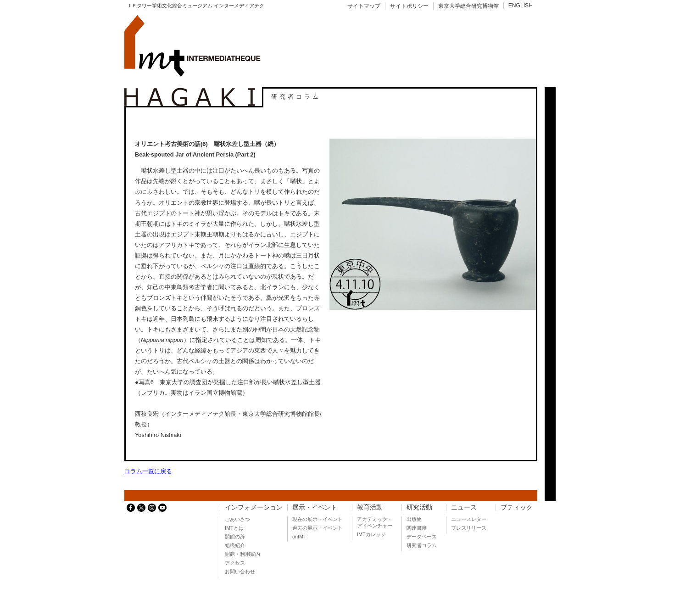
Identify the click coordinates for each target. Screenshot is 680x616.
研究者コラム (422, 545)
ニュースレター (469, 519)
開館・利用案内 (242, 554)
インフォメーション (254, 507)
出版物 (414, 519)
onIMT (299, 537)
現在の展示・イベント (318, 519)
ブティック (517, 507)
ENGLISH (521, 6)
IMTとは (234, 528)
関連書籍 (417, 528)
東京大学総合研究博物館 (468, 6)
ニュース (464, 507)
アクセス (235, 563)
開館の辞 (235, 537)
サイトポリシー (409, 6)
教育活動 (370, 507)
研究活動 (419, 507)
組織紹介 (235, 545)
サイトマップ (364, 6)
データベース (422, 537)
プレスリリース (469, 528)
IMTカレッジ (371, 534)
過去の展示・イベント (318, 528)
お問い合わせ (240, 571)
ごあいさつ (237, 519)
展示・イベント (315, 507)
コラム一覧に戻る (148, 471)
